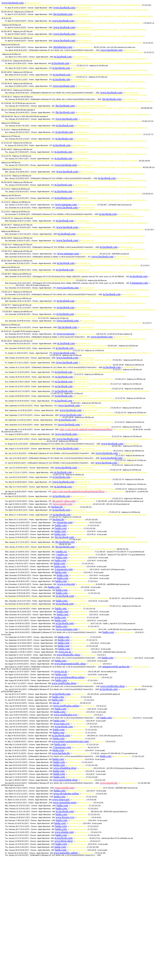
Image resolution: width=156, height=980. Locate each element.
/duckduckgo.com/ (63, 47)
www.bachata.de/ (61, 753)
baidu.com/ (61, 525)
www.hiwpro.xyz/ (65, 817)
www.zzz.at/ (65, 652)
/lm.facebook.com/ (63, 14)
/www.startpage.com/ (66, 204)
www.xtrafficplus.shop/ (64, 683)
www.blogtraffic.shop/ (69, 655)
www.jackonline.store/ (65, 802)
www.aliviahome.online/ (66, 794)
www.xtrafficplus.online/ (66, 706)
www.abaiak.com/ (64, 832)
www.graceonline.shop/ (65, 780)
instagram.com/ (65, 522)
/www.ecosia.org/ (66, 334)
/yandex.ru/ (61, 551)
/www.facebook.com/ (13, 3)
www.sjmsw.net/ (61, 799)
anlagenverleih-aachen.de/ (116, 667)
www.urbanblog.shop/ (65, 768)
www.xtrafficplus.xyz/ (66, 715)
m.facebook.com (63, 57)
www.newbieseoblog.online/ (70, 677)
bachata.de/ (57, 507)
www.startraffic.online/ (66, 853)
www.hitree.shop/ (64, 841)
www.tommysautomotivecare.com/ (70, 741)
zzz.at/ (56, 703)
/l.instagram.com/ (139, 283)
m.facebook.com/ (65, 596)
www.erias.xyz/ (62, 724)
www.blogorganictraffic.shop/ (70, 664)
